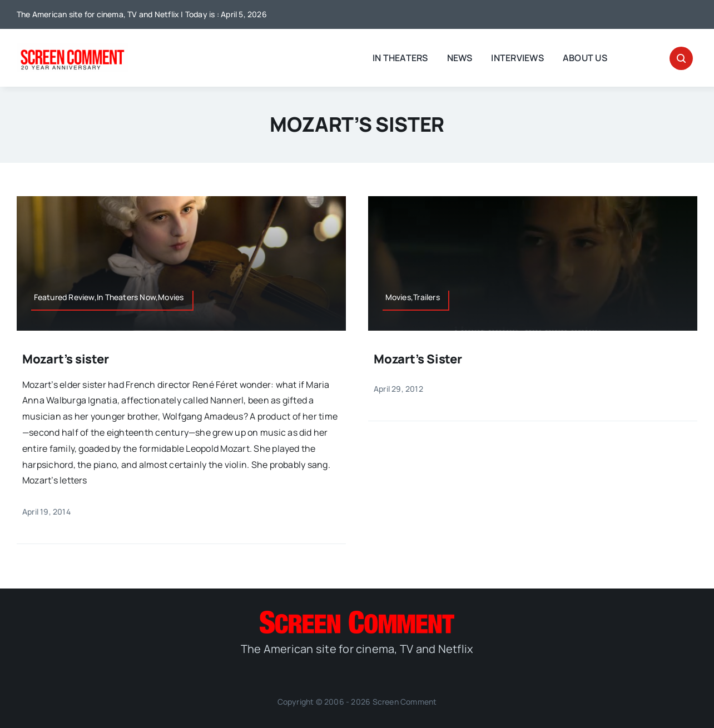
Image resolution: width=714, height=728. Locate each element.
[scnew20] (72, 48)
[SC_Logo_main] (357, 615)
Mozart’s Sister (418, 359)
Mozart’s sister (66, 359)
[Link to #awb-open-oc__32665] (681, 58)
